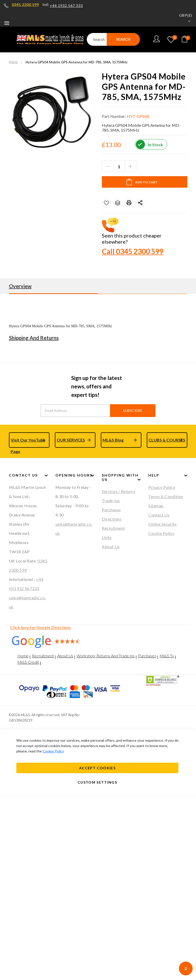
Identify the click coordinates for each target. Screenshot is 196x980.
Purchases (111, 510)
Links (107, 537)
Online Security (163, 524)
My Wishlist (175, 38)
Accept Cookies (97, 768)
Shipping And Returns (34, 338)
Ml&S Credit (28, 662)
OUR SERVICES (71, 440)
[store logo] (47, 39)
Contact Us (159, 515)
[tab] (98, 286)
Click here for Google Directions (41, 627)
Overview (20, 286)
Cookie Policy (161, 533)
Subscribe (133, 410)
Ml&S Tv (167, 656)
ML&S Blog (113, 440)
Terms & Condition (166, 496)
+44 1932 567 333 (66, 6)
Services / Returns (119, 491)
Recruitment (113, 528)
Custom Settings (97, 782)
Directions (112, 519)
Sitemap (156, 506)
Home (13, 62)
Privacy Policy (162, 487)
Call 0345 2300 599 (133, 251)
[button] (182, 19)
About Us (111, 547)
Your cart (186, 38)
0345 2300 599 (25, 5)
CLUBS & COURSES (167, 440)
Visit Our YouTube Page (28, 443)
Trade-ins (111, 500)
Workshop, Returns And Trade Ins (106, 656)
